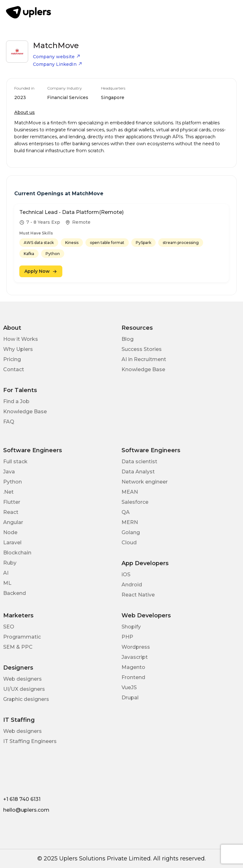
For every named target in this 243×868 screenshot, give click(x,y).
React (11, 512)
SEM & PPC (18, 647)
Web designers (22, 679)
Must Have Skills (36, 233)
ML (7, 583)
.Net (8, 492)
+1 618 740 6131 (22, 799)
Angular (13, 522)
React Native (138, 595)
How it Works (21, 339)
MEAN (130, 492)
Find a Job (16, 401)
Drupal (130, 698)
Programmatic (22, 637)
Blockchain (17, 553)
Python (12, 482)
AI (6, 573)
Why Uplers (18, 349)
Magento (133, 667)
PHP (127, 637)
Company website (57, 57)
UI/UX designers (24, 689)
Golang (131, 532)
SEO (9, 627)
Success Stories (142, 349)
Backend (15, 593)
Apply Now (41, 271)
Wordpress (136, 647)
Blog (128, 339)
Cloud (129, 543)
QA (126, 512)
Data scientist (139, 462)
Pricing (12, 359)
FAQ (9, 422)
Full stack (15, 462)
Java (9, 472)
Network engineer (145, 482)
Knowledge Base (143, 369)
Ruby (10, 563)
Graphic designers (26, 699)
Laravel (12, 543)
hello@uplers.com (26, 810)
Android (132, 585)
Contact (14, 369)
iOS (126, 575)
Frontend (133, 677)
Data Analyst (138, 472)
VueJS (129, 687)
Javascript (135, 657)
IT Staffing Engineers (30, 741)
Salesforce (135, 502)
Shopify (131, 627)
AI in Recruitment (144, 359)
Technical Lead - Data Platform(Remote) (72, 212)
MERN (130, 522)
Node (10, 532)
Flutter (12, 502)
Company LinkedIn (58, 64)
